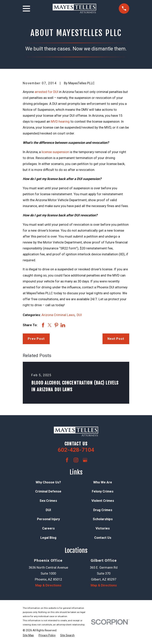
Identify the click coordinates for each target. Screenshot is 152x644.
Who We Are (103, 482)
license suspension (55, 152)
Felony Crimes (103, 491)
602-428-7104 (76, 450)
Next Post (116, 339)
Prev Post (36, 339)
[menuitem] (28, 635)
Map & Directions (48, 585)
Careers (48, 528)
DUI (79, 315)
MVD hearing (60, 122)
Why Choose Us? (48, 482)
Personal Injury (48, 519)
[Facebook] (67, 460)
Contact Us (103, 538)
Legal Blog (48, 538)
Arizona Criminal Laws (58, 315)
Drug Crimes (103, 510)
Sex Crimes (48, 501)
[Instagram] (76, 460)
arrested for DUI (46, 92)
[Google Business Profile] (85, 460)
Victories (103, 528)
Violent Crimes (103, 501)
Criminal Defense (48, 491)
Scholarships (103, 519)
